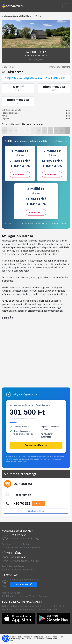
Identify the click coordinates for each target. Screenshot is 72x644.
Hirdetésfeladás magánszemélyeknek (21, 547)
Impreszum (28, 637)
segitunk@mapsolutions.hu (25, 580)
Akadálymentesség (44, 639)
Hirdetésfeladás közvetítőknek (18, 570)
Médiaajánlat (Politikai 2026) (24, 639)
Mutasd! (38, 503)
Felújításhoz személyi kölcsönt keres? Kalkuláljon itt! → (36, 78)
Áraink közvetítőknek (13, 566)
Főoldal (38, 16)
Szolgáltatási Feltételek (42, 637)
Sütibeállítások (7, 641)
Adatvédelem (58, 637)
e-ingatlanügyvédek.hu (26, 394)
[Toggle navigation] (66, 6)
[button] (6, 638)
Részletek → (20, 174)
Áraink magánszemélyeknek (16, 544)
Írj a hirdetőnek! (36, 511)
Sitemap (56, 639)
